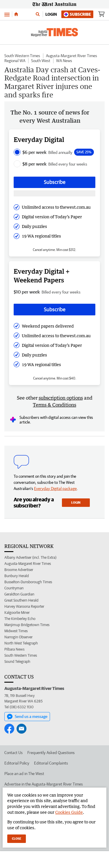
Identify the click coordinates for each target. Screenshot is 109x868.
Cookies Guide (69, 812)
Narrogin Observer (18, 637)
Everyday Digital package (55, 489)
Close (17, 838)
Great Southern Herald (21, 600)
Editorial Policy (17, 763)
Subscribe (77, 14)
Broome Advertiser (19, 570)
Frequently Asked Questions (51, 753)
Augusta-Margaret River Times (72, 56)
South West (41, 61)
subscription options (61, 398)
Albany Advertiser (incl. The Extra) (30, 557)
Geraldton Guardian (19, 594)
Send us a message (27, 717)
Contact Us (14, 753)
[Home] (16, 14)
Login (51, 14)
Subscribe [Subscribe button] (55, 182)
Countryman (14, 588)
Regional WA (15, 61)
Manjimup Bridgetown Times (27, 625)
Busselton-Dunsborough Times (28, 582)
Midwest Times (16, 631)
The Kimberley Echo (20, 619)
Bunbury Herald (17, 576)
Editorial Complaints (51, 763)
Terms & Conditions (54, 405)
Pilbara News (14, 649)
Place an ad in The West (24, 774)
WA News (64, 61)
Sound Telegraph (17, 661)
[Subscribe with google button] (54, 193)
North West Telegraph (21, 643)
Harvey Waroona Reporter (24, 606)
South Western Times (22, 56)
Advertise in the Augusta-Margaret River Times (44, 784)
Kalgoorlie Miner (17, 613)
